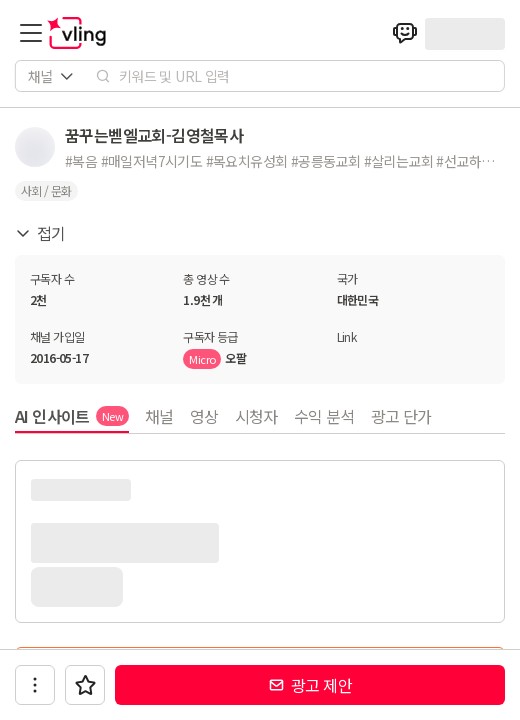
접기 (40, 233)
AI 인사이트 (72, 416)
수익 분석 (324, 416)
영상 (204, 416)
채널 (159, 416)
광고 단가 (401, 416)
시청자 (256, 416)
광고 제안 (310, 685)
